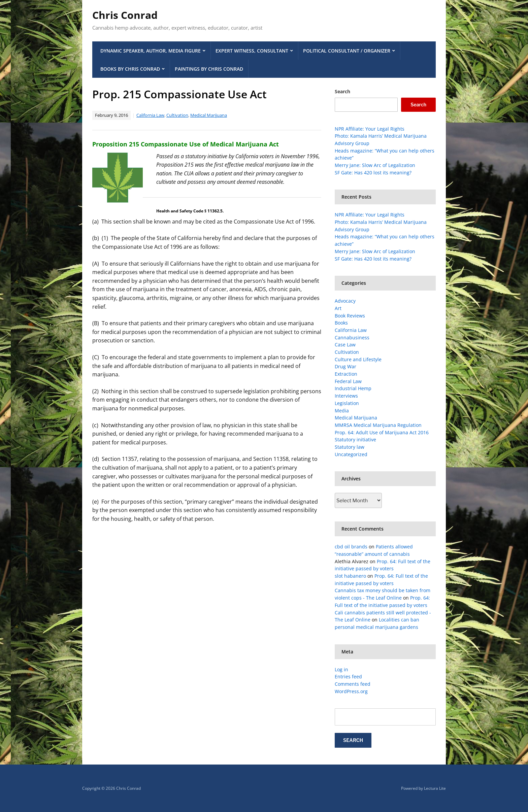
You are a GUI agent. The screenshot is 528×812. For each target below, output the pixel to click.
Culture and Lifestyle (358, 359)
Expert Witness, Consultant (252, 51)
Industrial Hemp (353, 388)
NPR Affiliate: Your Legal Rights (370, 129)
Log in (341, 669)
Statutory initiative (355, 439)
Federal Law (348, 381)
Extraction (346, 374)
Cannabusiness (352, 337)
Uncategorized (351, 454)
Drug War (345, 366)
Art (338, 308)
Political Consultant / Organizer (347, 51)
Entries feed (348, 676)
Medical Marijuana (209, 115)
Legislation (347, 403)
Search (342, 91)
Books (341, 323)
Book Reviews (350, 316)
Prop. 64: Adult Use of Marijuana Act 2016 (382, 432)
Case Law (345, 345)
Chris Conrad (125, 15)
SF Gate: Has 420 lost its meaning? (373, 173)
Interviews (346, 396)
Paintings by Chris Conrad (209, 69)
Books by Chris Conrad (130, 69)
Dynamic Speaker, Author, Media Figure (151, 51)
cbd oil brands (351, 547)
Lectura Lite (435, 788)
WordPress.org (351, 691)
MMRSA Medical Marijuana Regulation (378, 425)
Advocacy (345, 301)
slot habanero (350, 576)
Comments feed (353, 684)
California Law (150, 115)
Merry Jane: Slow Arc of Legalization (375, 165)
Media (342, 411)
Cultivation (177, 115)
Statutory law (350, 447)
